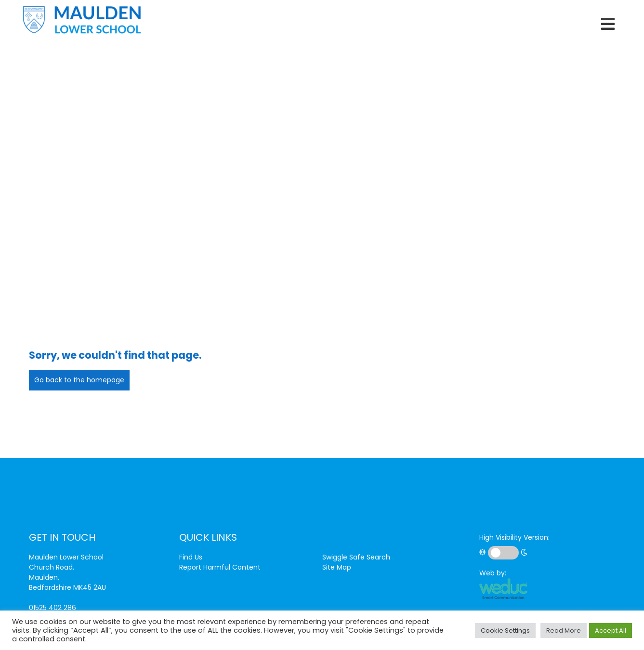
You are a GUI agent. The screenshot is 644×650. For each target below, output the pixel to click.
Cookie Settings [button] (505, 630)
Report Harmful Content (220, 567)
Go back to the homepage (79, 380)
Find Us (191, 557)
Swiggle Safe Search (356, 557)
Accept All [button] (611, 630)
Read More (564, 630)
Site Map (337, 567)
